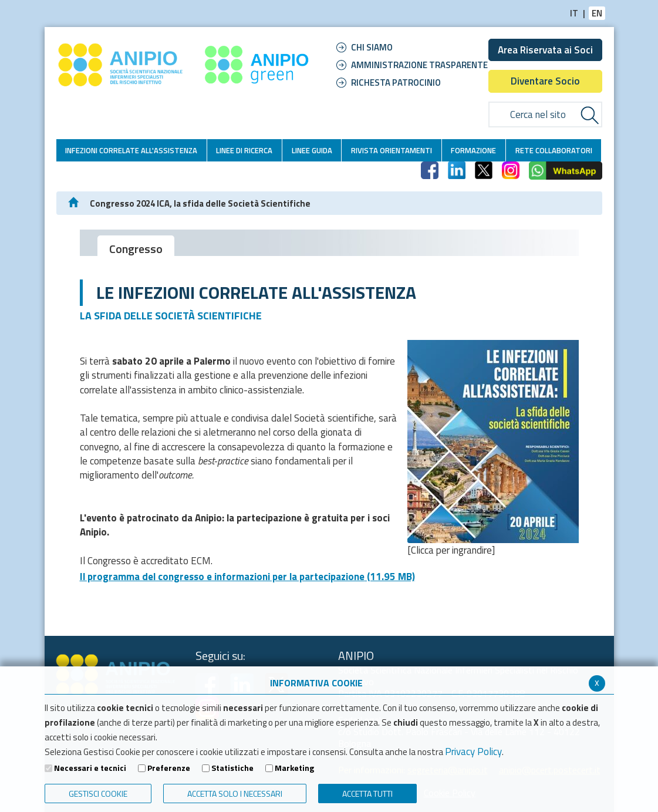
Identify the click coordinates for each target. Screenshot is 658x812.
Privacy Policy (473, 752)
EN (597, 13)
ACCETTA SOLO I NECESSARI (235, 794)
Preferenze (169, 768)
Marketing (294, 768)
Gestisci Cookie (98, 794)
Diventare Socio (545, 81)
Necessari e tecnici (90, 768)
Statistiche (232, 768)
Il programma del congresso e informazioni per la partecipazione (247, 577)
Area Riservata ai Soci (545, 50)
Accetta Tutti (367, 794)
